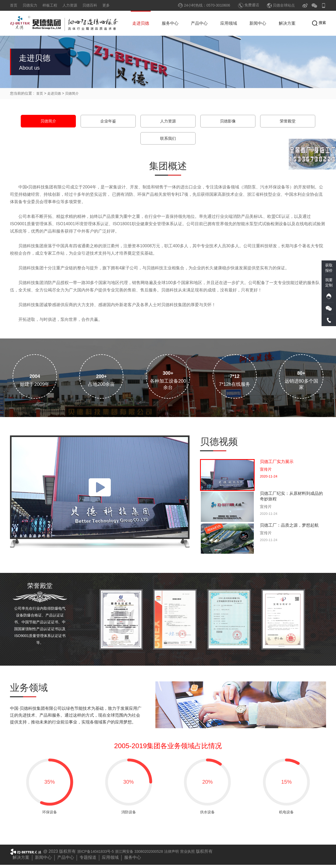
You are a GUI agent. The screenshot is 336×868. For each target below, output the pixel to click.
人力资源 (70, 5)
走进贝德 (141, 23)
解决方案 (287, 23)
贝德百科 (90, 5)
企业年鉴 (108, 121)
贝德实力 (30, 5)
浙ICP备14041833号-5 (98, 854)
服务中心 (170, 23)
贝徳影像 (228, 121)
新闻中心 (258, 23)
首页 (14, 5)
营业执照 (203, 854)
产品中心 (199, 23)
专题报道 (88, 861)
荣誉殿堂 (288, 121)
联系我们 (168, 139)
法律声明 (185, 854)
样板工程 (50, 5)
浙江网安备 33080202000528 (148, 854)
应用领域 (229, 23)
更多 (106, 5)
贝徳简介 (74, 93)
